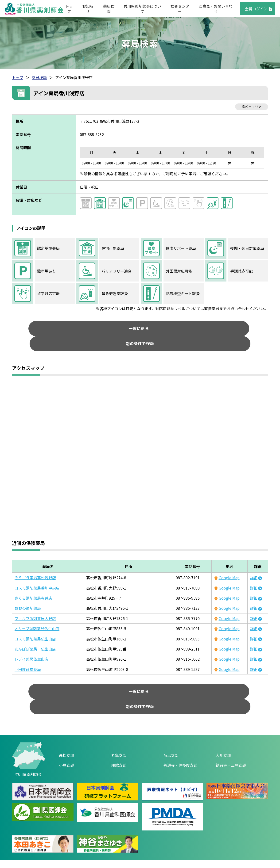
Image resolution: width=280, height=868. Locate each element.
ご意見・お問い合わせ (216, 9)
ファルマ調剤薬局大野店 (35, 606)
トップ (69, 9)
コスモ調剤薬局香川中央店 (37, 575)
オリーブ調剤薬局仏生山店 (37, 616)
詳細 (254, 565)
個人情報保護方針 (129, 846)
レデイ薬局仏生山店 (31, 647)
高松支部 (66, 730)
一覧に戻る (100, 330)
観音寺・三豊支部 (231, 740)
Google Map (229, 565)
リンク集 (97, 846)
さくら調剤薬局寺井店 (33, 586)
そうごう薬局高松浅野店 (35, 565)
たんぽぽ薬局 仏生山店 (35, 636)
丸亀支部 (119, 730)
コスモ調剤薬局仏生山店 (35, 626)
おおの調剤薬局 (28, 596)
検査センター (180, 9)
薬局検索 (109, 9)
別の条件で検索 (180, 330)
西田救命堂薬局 (28, 657)
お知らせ (88, 9)
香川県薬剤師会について (142, 9)
